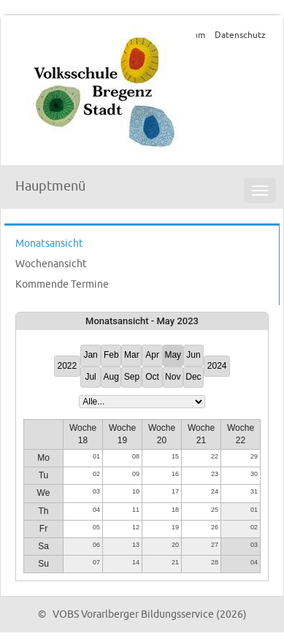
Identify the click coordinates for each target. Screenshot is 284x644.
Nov (173, 377)
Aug (111, 377)
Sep (132, 377)
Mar (132, 355)
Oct (152, 377)
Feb (111, 355)
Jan (90, 355)
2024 (217, 366)
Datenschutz (240, 35)
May (173, 355)
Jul (90, 377)
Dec (193, 377)
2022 (68, 366)
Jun (193, 355)
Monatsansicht (49, 244)
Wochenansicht (51, 264)
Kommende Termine (62, 284)
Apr (152, 355)
